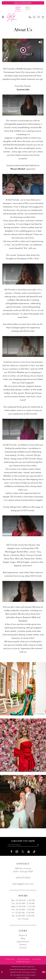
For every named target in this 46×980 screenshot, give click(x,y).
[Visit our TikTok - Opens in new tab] (34, 852)
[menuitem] (3, 17)
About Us (23, 936)
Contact (23, 948)
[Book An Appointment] (23, 3)
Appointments (23, 942)
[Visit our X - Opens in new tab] (23, 852)
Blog (23, 939)
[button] (3, 17)
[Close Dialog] (2, 973)
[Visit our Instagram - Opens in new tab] (17, 852)
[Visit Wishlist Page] (39, 17)
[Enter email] (23, 845)
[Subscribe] (40, 845)
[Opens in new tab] (28, 8)
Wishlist (23, 945)
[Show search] (34, 17)
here (27, 978)
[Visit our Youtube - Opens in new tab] (29, 852)
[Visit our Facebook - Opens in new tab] (11, 852)
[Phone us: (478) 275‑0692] (30, 17)
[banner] (12, 17)
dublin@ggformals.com (23, 884)
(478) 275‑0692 (23, 878)
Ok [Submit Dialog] (43, 973)
